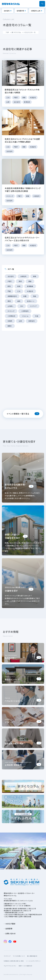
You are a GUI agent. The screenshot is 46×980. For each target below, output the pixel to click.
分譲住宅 (23, 276)
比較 (20, 321)
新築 (35, 276)
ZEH (22, 306)
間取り (10, 326)
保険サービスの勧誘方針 (25, 966)
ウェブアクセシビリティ (10, 966)
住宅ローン (31, 301)
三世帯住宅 (11, 316)
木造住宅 (30, 291)
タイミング (11, 311)
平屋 (9, 291)
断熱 (9, 286)
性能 (35, 296)
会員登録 (9, 929)
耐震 (25, 296)
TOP (7, 32)
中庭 (37, 316)
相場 (19, 286)
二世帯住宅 (25, 311)
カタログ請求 (10, 924)
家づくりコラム (16, 32)
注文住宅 (7, 11)
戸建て (10, 281)
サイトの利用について (19, 956)
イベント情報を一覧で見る (18, 414)
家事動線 (30, 286)
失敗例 (10, 321)
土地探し (11, 306)
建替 (30, 281)
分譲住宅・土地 (36, 11)
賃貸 (20, 281)
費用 (9, 301)
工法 (19, 291)
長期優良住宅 (12, 296)
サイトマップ (7, 956)
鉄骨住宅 (32, 321)
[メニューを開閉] (42, 4)
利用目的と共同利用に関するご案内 (14, 961)
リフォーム (25, 316)
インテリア (33, 306)
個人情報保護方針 (32, 956)
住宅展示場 (20, 11)
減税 (19, 301)
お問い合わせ (10, 933)
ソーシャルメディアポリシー (34, 961)
